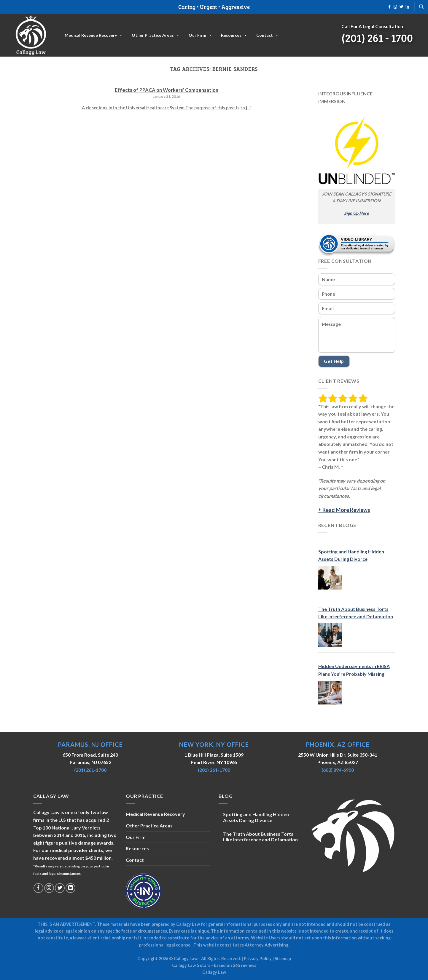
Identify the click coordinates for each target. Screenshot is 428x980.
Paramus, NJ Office (90, 744)
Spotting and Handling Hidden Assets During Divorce (351, 555)
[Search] (421, 7)
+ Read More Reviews (344, 510)
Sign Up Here (357, 213)
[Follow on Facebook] (38, 888)
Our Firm (200, 35)
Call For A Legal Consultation (372, 26)
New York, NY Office (214, 744)
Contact (268, 35)
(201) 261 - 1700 (377, 37)
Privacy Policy (258, 959)
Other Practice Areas (156, 35)
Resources (234, 35)
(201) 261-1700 (90, 770)
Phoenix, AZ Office (338, 744)
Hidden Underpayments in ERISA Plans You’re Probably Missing (354, 670)
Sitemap (283, 959)
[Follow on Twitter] (60, 888)
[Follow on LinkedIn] (70, 888)
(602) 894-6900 (338, 770)
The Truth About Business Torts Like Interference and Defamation (356, 613)
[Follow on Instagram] (49, 888)
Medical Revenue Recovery (94, 35)
